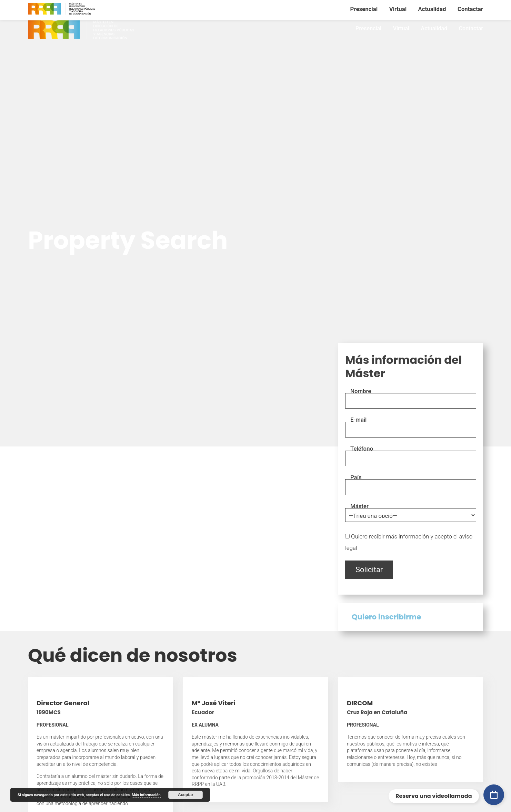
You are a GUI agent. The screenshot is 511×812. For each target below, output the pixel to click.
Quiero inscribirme (386, 617)
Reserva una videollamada (434, 796)
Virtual (401, 28)
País (356, 477)
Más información (146, 795)
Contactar (471, 28)
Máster (359, 506)
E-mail (358, 420)
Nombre (361, 391)
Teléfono (362, 449)
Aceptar (186, 795)
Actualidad (434, 28)
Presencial (368, 28)
